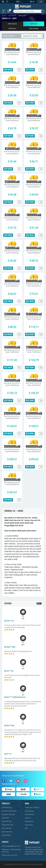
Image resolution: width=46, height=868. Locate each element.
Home (4, 16)
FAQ (26, 828)
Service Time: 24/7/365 (10, 855)
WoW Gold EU (12, 24)
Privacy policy (29, 811)
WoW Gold (34, 24)
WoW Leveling (34, 29)
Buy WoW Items (7, 832)
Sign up (32, 1)
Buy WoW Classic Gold (9, 811)
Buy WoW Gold (7, 821)
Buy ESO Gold (6, 835)
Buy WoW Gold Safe (8, 814)
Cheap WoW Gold (8, 825)
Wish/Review (29, 821)
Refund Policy (29, 814)
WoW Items (12, 29)
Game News (29, 825)
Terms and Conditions (32, 808)
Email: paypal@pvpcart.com (11, 846)
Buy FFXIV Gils (7, 828)
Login (41, 1)
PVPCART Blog (7, 808)
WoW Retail (12, 16)
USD (18, 2)
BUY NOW (8, 70)
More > (39, 603)
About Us (28, 818)
